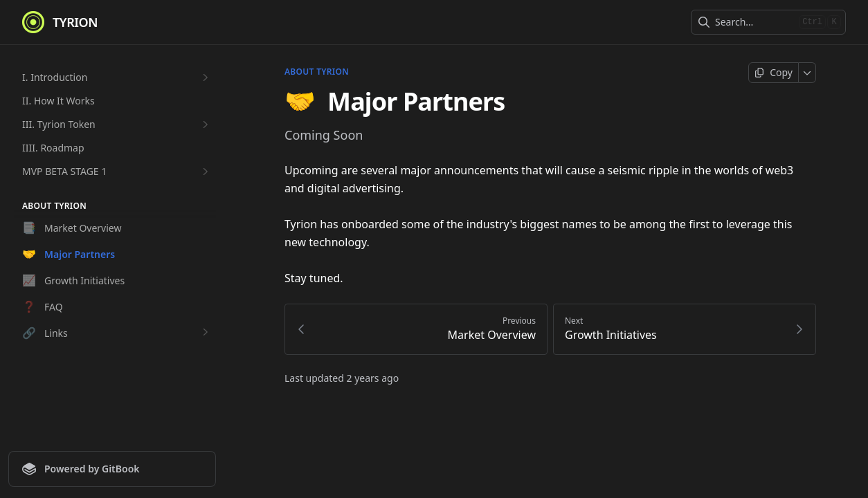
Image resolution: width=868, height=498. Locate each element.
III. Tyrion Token (117, 124)
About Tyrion (317, 72)
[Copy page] (774, 73)
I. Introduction (117, 77)
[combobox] (754, 22)
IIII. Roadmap (53, 148)
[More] (807, 73)
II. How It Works (58, 101)
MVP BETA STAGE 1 (117, 172)
